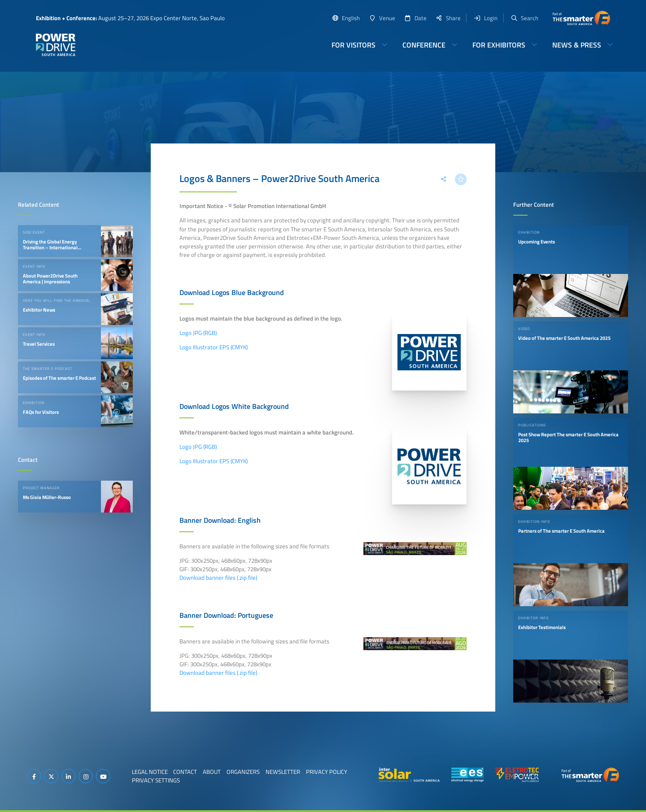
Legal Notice (150, 772)
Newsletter (283, 772)
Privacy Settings (156, 780)
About (212, 772)
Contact (185, 772)
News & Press (577, 45)
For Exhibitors (499, 45)
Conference (424, 45)
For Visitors (354, 45)
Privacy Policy (327, 772)
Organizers (243, 772)
